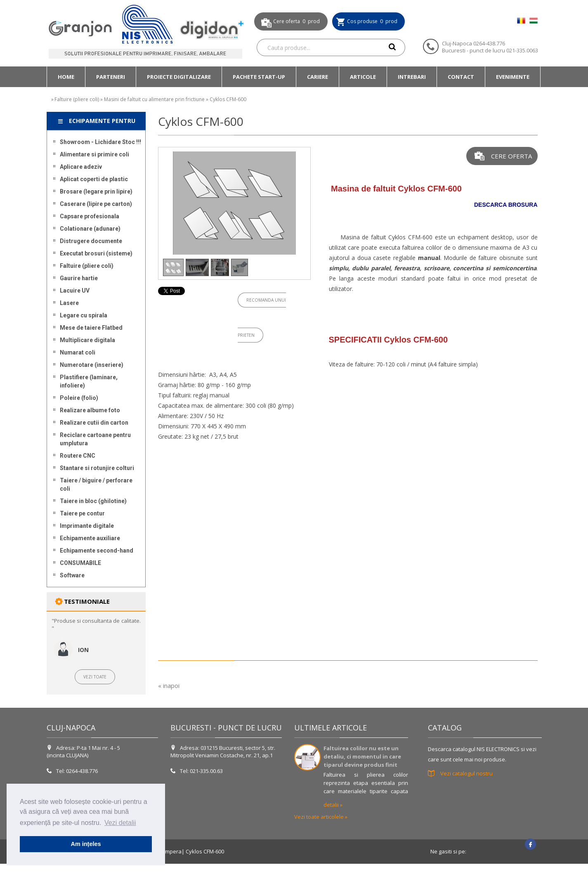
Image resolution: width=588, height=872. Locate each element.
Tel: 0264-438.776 (73, 771)
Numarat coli (78, 352)
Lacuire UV (75, 291)
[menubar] (294, 77)
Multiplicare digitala (87, 340)
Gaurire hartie (79, 278)
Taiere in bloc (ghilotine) (93, 501)
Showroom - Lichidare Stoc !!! (100, 142)
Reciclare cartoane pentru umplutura (95, 439)
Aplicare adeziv (81, 167)
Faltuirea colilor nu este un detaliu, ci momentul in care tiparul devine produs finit (362, 756)
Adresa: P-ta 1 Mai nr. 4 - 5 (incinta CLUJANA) (83, 752)
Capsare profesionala (90, 216)
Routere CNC (78, 456)
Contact (461, 77)
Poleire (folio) (79, 398)
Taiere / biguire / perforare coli (96, 484)
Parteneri (111, 77)
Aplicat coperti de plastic (94, 179)
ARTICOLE (363, 77)
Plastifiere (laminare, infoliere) (89, 381)
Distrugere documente (91, 241)
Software (72, 575)
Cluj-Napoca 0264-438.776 (473, 43)
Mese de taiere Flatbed (91, 328)
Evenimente (513, 77)
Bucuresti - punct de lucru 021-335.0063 (490, 50)
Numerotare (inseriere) (92, 365)
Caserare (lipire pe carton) (96, 204)
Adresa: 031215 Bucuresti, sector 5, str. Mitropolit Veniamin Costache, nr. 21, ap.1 (223, 752)
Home (66, 77)
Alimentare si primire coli (94, 154)
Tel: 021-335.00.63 (197, 771)
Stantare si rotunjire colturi (97, 468)
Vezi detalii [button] (120, 823)
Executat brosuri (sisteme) (96, 253)
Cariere (318, 77)
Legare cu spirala (84, 315)
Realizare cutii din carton (94, 423)
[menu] (96, 359)
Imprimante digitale (87, 526)
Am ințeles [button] (86, 844)
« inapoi (169, 685)
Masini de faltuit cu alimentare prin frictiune (154, 99)
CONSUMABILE (80, 563)
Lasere (69, 303)
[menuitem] (66, 77)
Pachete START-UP (259, 77)
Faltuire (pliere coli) (77, 99)
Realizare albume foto (90, 410)
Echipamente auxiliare (90, 538)
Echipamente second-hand (97, 551)
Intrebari (412, 77)
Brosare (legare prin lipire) (96, 191)
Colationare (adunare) (90, 229)
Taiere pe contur (82, 513)
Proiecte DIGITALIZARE (179, 77)
